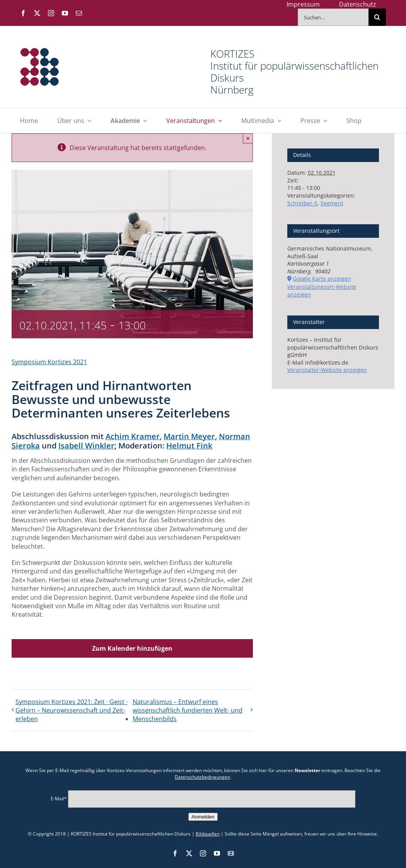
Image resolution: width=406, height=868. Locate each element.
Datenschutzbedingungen (202, 777)
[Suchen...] (333, 17)
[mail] (79, 13)
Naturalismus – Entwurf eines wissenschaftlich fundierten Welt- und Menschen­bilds (188, 710)
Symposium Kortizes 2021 (49, 362)
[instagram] (51, 13)
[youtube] (65, 13)
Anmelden (203, 817)
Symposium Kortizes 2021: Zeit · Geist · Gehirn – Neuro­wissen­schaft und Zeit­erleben (72, 710)
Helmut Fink (189, 446)
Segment (332, 203)
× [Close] (248, 138)
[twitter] (37, 13)
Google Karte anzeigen (322, 279)
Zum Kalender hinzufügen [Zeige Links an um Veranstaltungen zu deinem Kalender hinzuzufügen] (132, 648)
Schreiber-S (302, 203)
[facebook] (23, 13)
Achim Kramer (133, 436)
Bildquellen (208, 834)
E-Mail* (59, 798)
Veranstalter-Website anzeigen (327, 370)
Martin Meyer (189, 436)
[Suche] (377, 17)
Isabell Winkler (86, 446)
